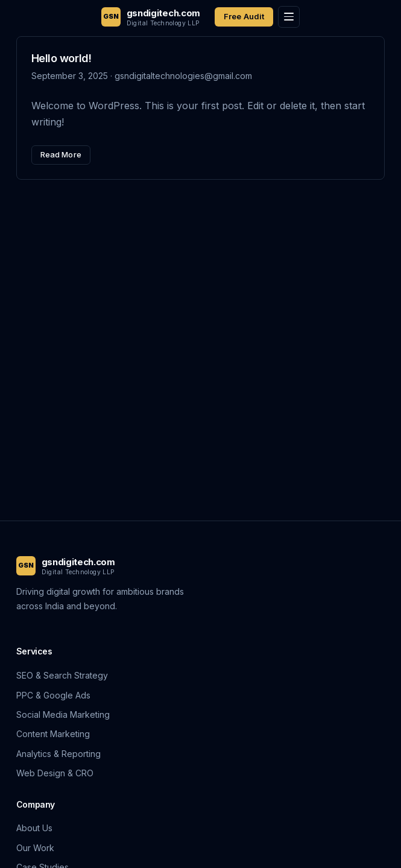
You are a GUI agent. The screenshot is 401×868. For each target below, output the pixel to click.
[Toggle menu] (289, 17)
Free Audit (244, 16)
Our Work (35, 848)
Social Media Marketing (63, 714)
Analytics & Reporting (58, 754)
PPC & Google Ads (53, 695)
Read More (61, 154)
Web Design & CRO (55, 773)
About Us (34, 828)
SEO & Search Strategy (62, 675)
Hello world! (62, 58)
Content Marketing (53, 734)
